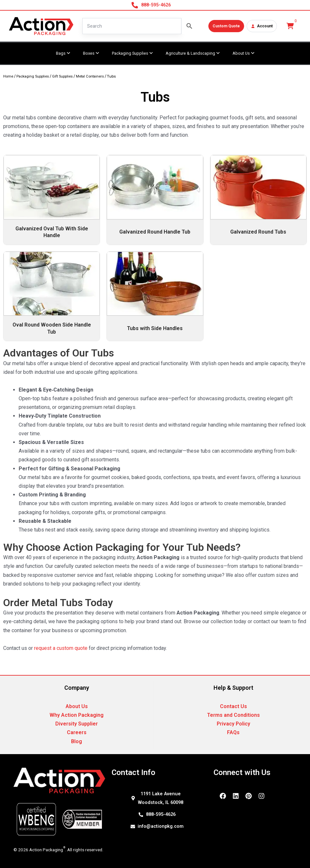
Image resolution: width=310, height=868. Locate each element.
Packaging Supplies (33, 76)
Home (8, 76)
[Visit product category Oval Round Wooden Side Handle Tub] (52, 296)
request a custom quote (61, 648)
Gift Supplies (62, 76)
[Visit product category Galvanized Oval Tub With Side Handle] (52, 200)
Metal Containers (90, 76)
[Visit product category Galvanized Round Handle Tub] (155, 200)
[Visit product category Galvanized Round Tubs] (258, 200)
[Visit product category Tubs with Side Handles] (155, 296)
